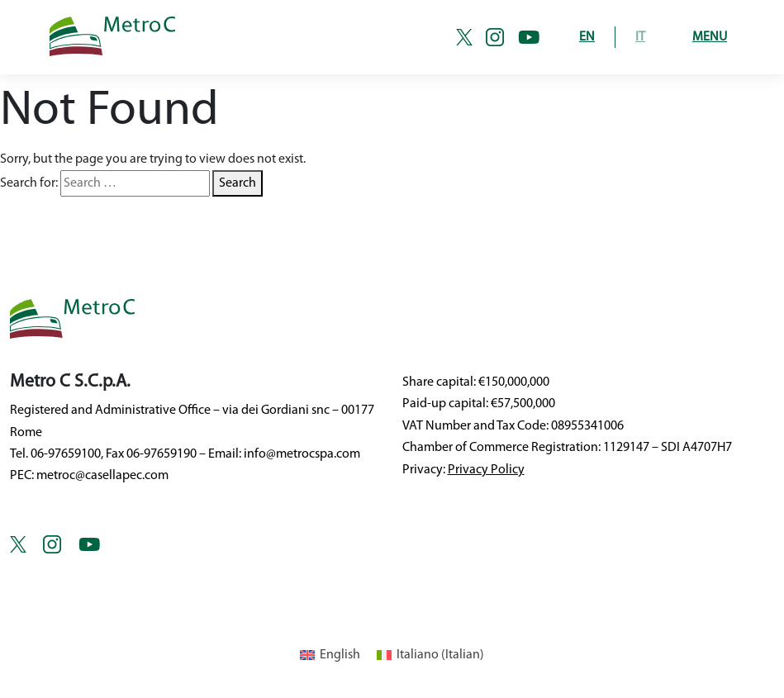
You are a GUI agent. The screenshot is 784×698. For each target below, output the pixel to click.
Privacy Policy (486, 470)
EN (587, 37)
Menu (710, 37)
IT (640, 37)
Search (238, 183)
